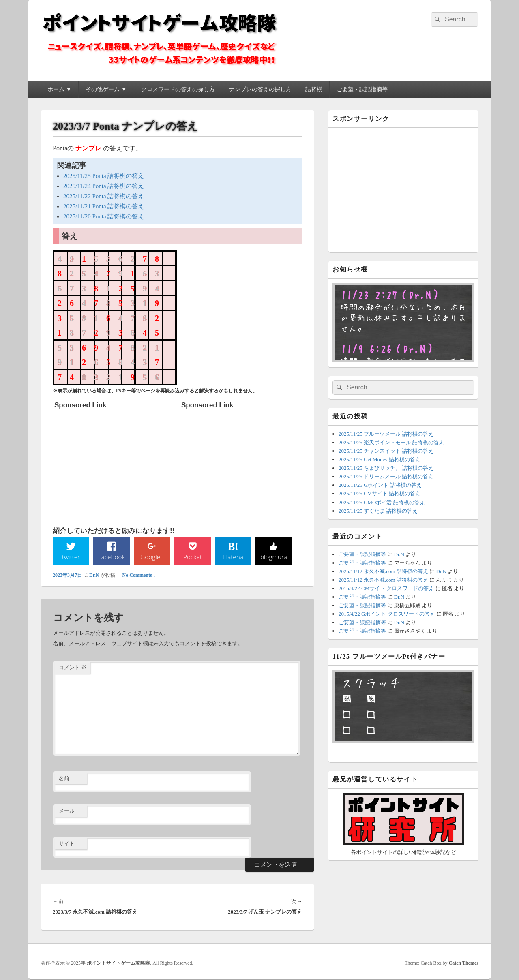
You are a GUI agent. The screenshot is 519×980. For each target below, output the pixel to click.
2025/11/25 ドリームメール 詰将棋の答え (386, 476)
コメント (73, 668)
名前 (64, 779)
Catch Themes (464, 963)
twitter (71, 557)
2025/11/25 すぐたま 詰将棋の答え (378, 511)
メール (67, 811)
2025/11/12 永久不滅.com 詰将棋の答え (383, 571)
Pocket (193, 557)
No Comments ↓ (139, 576)
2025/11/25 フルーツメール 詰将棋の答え (386, 434)
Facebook (112, 557)
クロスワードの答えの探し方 (178, 89)
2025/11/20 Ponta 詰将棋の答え (104, 216)
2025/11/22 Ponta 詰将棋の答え (104, 196)
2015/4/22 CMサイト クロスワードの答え (386, 588)
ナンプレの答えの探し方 (260, 89)
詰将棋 (314, 89)
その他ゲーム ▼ (106, 89)
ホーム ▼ (59, 89)
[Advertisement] (115, 464)
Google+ (152, 557)
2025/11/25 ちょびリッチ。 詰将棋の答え (386, 468)
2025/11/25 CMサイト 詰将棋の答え (380, 493)
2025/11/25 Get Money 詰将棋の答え (380, 459)
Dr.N (94, 576)
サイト (67, 844)
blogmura (273, 557)
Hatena (233, 557)
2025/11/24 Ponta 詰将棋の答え (104, 186)
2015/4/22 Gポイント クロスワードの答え (387, 614)
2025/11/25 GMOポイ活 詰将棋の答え (382, 502)
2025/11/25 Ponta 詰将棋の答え (104, 176)
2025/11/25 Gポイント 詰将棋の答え (380, 485)
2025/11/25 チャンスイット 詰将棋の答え (386, 451)
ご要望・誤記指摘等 (362, 89)
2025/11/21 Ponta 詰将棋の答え (104, 206)
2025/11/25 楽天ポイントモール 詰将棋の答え (391, 442)
